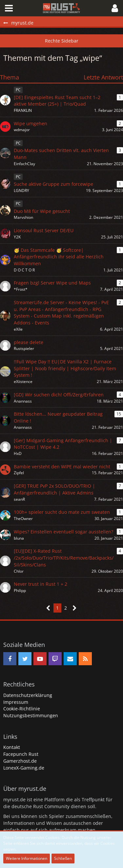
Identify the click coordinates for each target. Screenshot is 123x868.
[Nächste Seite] (75, 608)
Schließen (63, 858)
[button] (9, 8)
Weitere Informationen (27, 858)
